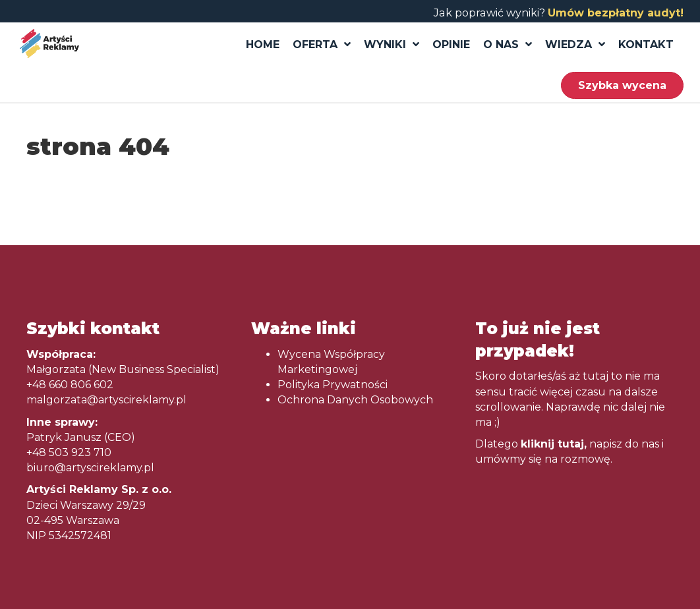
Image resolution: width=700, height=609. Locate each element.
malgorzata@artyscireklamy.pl (106, 400)
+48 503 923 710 (69, 452)
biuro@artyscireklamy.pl (90, 468)
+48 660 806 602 (70, 385)
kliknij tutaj (552, 444)
